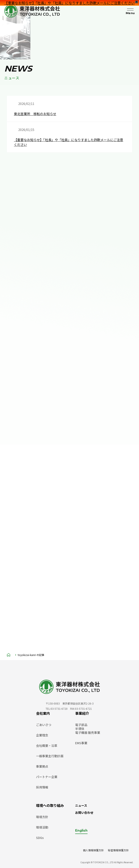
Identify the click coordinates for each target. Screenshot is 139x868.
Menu (130, 13)
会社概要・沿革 (47, 746)
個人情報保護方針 (93, 850)
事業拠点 (42, 766)
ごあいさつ (44, 725)
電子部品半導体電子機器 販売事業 (88, 729)
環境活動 (42, 827)
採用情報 (42, 787)
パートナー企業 (47, 777)
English (81, 830)
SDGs (40, 838)
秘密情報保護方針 (118, 850)
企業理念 (42, 735)
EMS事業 (81, 743)
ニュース (81, 805)
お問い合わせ (84, 813)
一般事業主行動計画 (50, 756)
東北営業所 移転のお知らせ (35, 114)
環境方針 (42, 817)
